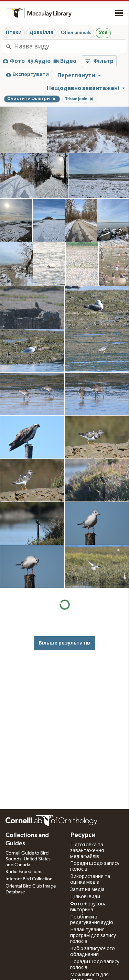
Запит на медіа (87, 890)
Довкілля (41, 33)
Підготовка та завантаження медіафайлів (87, 851)
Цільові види (85, 897)
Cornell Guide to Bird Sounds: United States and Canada (28, 859)
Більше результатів (64, 643)
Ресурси (83, 835)
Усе (103, 33)
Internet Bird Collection (29, 879)
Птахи (14, 33)
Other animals (76, 33)
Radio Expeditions (24, 872)
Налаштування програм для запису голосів (93, 936)
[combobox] (70, 47)
